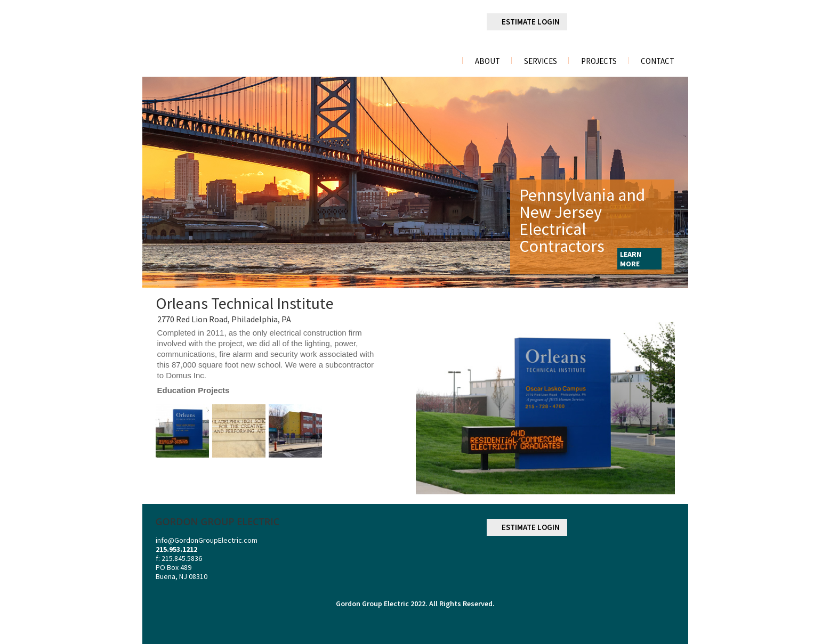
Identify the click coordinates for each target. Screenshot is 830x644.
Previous (163, 182)
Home (441, 61)
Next (666, 182)
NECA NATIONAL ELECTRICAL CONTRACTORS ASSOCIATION (646, 561)
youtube (666, 22)
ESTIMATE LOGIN (531, 22)
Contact (658, 61)
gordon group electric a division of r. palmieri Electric (237, 34)
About (487, 61)
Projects (599, 61)
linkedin (612, 22)
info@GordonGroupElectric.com (207, 540)
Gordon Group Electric (372, 604)
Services (541, 61)
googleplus (639, 22)
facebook (585, 22)
